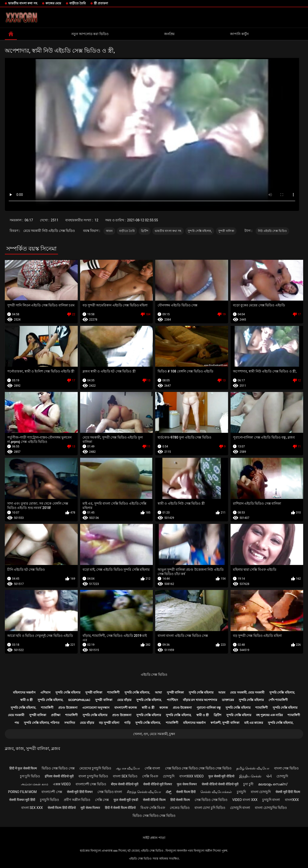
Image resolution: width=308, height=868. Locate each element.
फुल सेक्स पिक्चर (187, 784)
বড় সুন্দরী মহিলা (109, 723)
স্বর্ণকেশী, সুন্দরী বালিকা (225, 723)
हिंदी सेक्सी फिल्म (180, 800)
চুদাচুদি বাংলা (271, 800)
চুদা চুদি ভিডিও (30, 776)
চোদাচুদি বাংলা (240, 808)
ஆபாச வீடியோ (128, 768)
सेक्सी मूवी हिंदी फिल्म (288, 792)
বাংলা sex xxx (32, 808)
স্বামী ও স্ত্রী (26, 700)
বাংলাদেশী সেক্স (52, 792)
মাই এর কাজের (254, 723)
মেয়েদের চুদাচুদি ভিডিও (95, 768)
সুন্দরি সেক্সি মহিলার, (200, 231)
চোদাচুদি (169, 776)
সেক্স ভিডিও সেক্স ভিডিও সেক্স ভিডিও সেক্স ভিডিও (198, 768)
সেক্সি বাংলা (152, 768)
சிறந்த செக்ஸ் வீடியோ (144, 792)
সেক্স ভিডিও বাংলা (110, 792)
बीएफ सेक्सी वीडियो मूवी (125, 784)
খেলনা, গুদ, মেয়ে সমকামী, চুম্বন (154, 734)
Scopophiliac (79, 700)
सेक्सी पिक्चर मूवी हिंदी (22, 800)
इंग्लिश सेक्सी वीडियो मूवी (59, 776)
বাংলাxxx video (191, 776)
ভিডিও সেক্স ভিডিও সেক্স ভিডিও (154, 816)
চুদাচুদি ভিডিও (49, 800)
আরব (109, 231)
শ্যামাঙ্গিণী (113, 692)
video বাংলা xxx (245, 800)
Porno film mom (22, 792)
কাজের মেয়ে (53, 3)
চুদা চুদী (248, 784)
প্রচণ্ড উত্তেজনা (68, 708)
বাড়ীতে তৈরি (77, 3)
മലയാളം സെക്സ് (273, 784)
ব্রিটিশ (145, 231)
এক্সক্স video (62, 784)
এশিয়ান (45, 692)
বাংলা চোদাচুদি (261, 792)
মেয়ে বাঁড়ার (124, 700)
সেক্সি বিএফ (150, 776)
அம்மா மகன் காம (35, 784)
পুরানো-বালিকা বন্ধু (209, 708)
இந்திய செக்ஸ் (250, 776)
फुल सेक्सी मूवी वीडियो (221, 776)
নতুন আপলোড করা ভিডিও (90, 34)
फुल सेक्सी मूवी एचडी (126, 800)
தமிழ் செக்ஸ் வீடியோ (253, 768)
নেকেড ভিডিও (180, 808)
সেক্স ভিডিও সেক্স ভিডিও (211, 800)
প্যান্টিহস (172, 700)
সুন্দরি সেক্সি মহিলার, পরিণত (42, 723)
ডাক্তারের (228, 700)
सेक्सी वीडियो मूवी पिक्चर (158, 784)
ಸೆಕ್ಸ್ (169, 792)
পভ (17, 723)
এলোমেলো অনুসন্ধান (96, 708)
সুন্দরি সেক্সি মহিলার (68, 692)
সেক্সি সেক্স (102, 800)
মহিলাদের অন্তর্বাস (24, 692)
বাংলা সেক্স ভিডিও (286, 768)
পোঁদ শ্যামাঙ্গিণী (278, 700)
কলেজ (164, 708)
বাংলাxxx (292, 800)
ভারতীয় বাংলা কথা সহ (23, 3)
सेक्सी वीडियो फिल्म (154, 800)
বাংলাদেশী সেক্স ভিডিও (91, 784)
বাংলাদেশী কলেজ (126, 708)
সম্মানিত (70, 723)
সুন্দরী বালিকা (226, 231)
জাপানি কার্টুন (239, 34)
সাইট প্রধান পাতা (154, 838)
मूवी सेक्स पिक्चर (90, 808)
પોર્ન (269, 776)
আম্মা (158, 692)
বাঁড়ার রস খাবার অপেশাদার (200, 700)
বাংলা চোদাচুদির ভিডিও (271, 808)
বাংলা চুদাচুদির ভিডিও (93, 776)
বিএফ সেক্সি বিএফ (153, 808)
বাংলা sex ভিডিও (125, 776)
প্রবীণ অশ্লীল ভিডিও (77, 800)
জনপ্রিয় (169, 34)
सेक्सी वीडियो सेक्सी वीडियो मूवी (220, 784)
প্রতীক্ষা (56, 715)
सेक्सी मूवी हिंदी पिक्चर (80, 792)
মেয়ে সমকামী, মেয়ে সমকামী (247, 692)
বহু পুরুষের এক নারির (269, 715)
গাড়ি (127, 723)
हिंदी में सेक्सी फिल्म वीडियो (120, 808)
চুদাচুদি (241, 792)
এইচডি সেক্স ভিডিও (154, 675)
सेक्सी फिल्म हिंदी (186, 792)
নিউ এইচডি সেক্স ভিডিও (272, 231)
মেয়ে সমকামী (16, 715)
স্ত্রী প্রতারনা (101, 3)
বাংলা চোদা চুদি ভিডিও (210, 808)
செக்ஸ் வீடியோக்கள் (216, 792)
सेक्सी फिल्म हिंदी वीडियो (62, 808)
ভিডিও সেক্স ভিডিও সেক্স (58, 768)
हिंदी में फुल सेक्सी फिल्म (23, 768)
